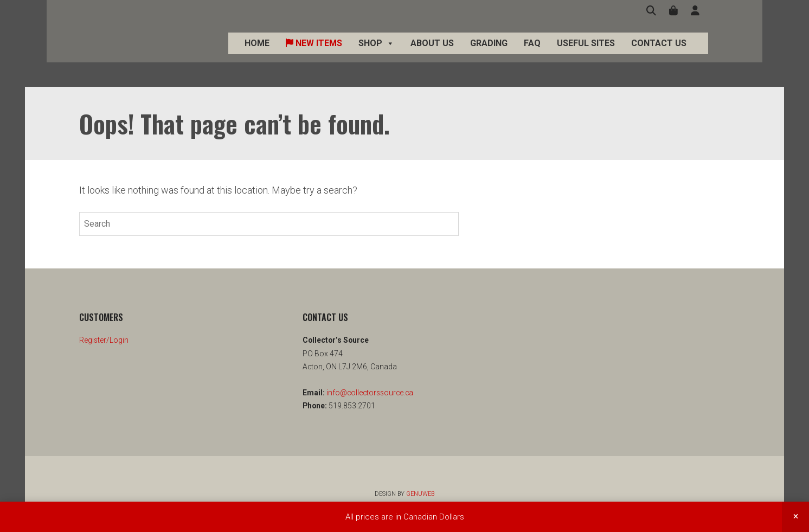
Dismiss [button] (795, 517)
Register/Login (104, 340)
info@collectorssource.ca (369, 393)
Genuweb (420, 494)
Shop (398, 55)
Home (279, 55)
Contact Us (680, 55)
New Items (336, 55)
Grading (511, 55)
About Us (454, 55)
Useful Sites (608, 55)
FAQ (554, 55)
